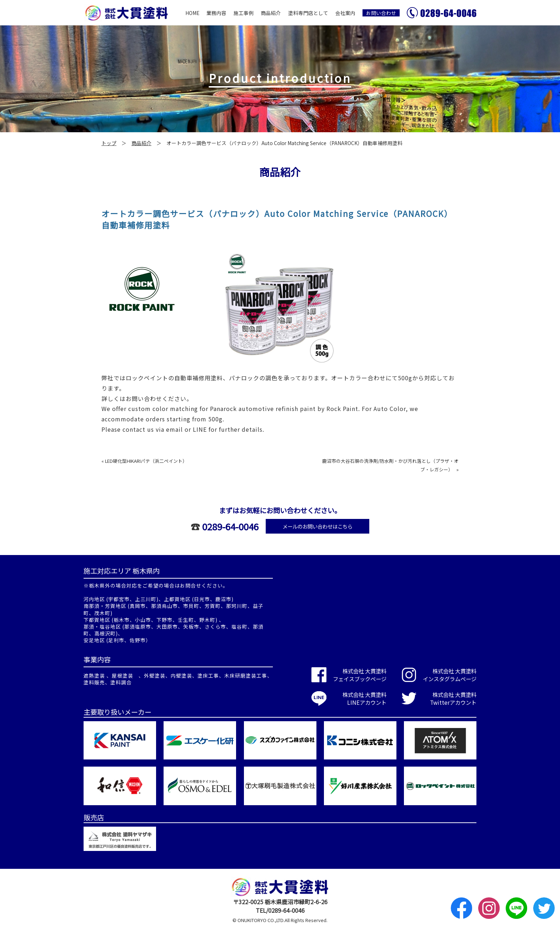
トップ (109, 143)
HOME (192, 13)
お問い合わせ (381, 13)
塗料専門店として (308, 13)
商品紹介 (271, 13)
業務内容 (216, 13)
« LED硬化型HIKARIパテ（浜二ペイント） (144, 461)
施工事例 (244, 13)
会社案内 (345, 13)
